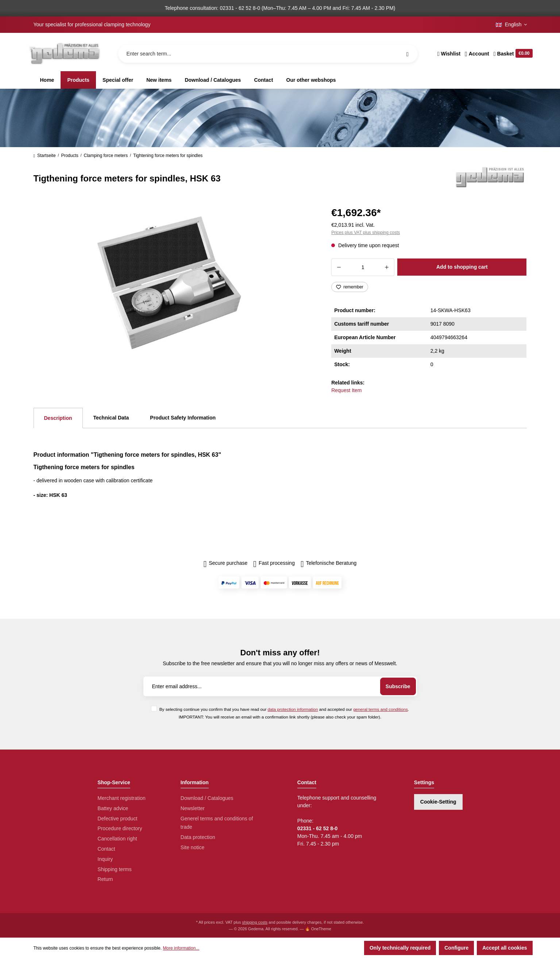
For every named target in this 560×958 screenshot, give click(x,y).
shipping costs (255, 922)
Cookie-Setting (438, 802)
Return (105, 879)
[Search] (408, 54)
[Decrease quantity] (339, 267)
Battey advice (113, 808)
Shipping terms (114, 869)
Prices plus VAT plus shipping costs (366, 233)
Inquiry (105, 859)
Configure (456, 948)
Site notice (192, 847)
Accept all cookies (505, 948)
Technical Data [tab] (111, 418)
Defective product (117, 819)
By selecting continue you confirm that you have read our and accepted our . (284, 709)
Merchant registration (121, 798)
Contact (106, 849)
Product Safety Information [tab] (183, 418)
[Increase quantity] (387, 267)
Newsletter (193, 808)
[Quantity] (363, 267)
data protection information (293, 709)
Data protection (198, 837)
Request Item (346, 390)
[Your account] (477, 54)
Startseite (45, 156)
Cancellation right (117, 839)
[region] (174, 283)
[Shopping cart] (512, 54)
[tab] (58, 418)
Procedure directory (120, 828)
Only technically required (400, 948)
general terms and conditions (381, 709)
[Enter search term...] (268, 54)
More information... (181, 948)
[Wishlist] (449, 54)
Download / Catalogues (207, 798)
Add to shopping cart (462, 267)
